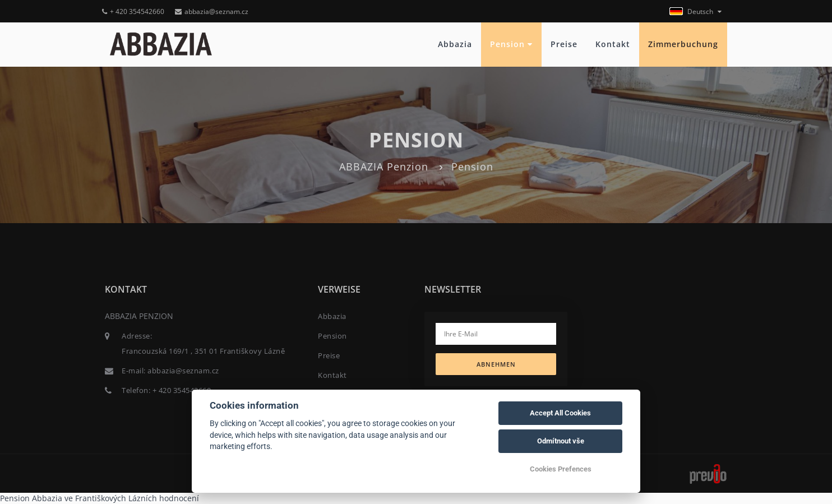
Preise (564, 44)
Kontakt (613, 44)
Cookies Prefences (561, 469)
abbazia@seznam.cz (212, 11)
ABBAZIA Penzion (384, 167)
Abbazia (455, 44)
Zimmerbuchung (683, 44)
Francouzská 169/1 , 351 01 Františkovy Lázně (203, 351)
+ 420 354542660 (133, 11)
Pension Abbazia (31, 498)
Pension (511, 44)
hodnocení (179, 498)
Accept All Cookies (560, 413)
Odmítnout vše (561, 441)
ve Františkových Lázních (111, 498)
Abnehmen (496, 364)
